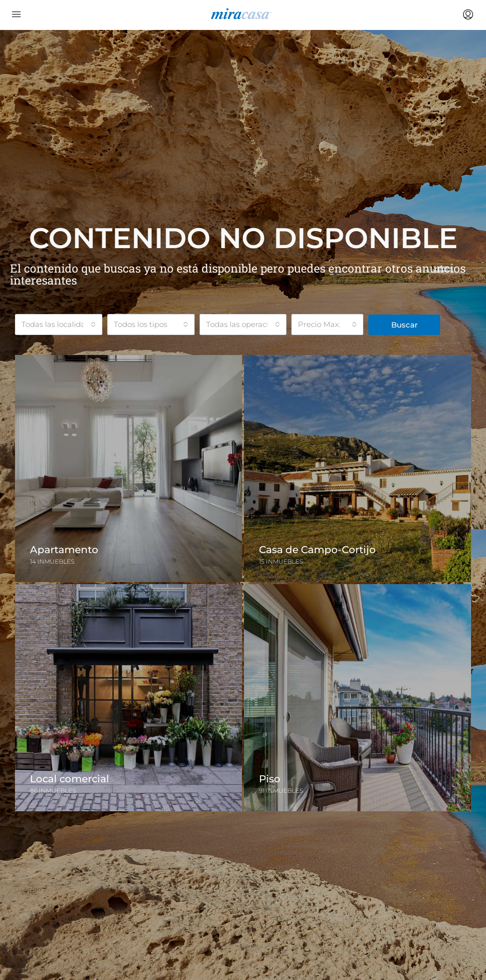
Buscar (404, 325)
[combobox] (59, 325)
